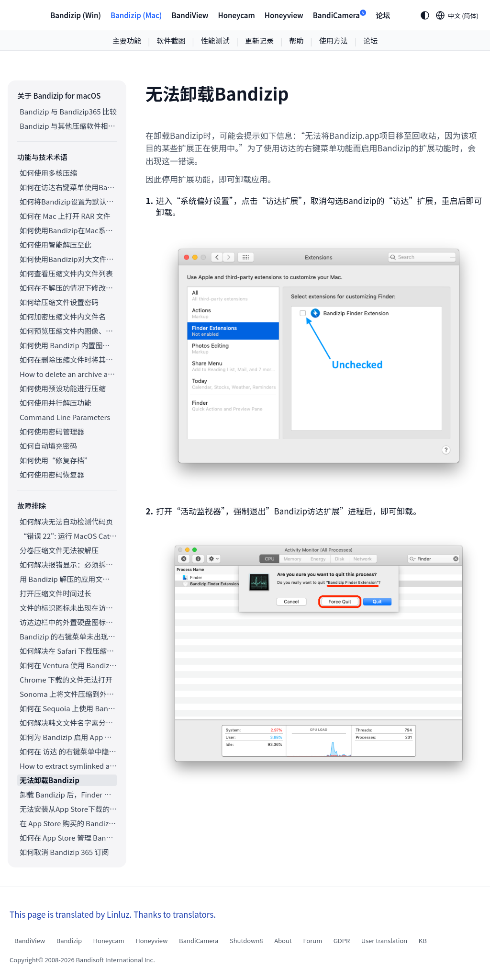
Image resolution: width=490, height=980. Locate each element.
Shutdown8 (246, 940)
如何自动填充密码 (48, 446)
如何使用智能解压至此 (56, 245)
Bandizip (69, 940)
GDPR (342, 940)
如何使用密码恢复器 (52, 474)
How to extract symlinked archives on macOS (68, 766)
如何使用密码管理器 (52, 431)
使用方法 (334, 40)
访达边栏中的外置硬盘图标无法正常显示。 (68, 622)
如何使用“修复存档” (56, 460)
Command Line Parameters (65, 417)
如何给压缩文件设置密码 (59, 302)
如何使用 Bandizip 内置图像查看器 (68, 345)
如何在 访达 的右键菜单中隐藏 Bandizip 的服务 (68, 751)
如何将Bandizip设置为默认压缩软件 (68, 201)
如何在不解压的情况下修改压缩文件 (68, 288)
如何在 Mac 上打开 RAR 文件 (65, 216)
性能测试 (215, 40)
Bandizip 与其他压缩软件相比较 (68, 126)
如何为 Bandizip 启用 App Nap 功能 (68, 737)
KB (423, 940)
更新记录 (259, 40)
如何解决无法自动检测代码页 (66, 521)
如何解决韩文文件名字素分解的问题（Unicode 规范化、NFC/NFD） (68, 723)
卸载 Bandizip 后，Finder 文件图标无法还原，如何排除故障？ (68, 794)
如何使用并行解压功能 (56, 403)
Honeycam (236, 15)
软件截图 (171, 40)
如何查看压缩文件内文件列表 (66, 273)
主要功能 (127, 40)
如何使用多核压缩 (48, 173)
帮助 (296, 40)
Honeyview (284, 15)
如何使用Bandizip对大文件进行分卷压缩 (68, 259)
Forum (312, 940)
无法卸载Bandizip (50, 780)
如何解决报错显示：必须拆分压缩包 (68, 564)
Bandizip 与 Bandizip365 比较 (68, 111)
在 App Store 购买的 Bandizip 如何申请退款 (68, 823)
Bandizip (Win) (76, 15)
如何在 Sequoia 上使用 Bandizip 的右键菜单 (68, 708)
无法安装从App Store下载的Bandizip (68, 809)
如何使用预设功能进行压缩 (63, 388)
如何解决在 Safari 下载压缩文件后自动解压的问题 (68, 651)
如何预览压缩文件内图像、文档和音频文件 (68, 331)
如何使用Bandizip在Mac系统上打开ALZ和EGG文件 (68, 230)
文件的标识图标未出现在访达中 (68, 608)
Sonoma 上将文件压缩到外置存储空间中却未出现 (68, 694)
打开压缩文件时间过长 (56, 593)
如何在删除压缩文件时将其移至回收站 (68, 359)
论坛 (383, 15)
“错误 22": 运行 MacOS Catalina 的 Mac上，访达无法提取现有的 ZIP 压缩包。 (68, 536)
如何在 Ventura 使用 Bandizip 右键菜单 (68, 665)
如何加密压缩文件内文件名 (63, 316)
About (283, 940)
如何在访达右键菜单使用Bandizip (68, 187)
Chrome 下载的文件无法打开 (66, 679)
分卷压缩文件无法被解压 (59, 550)
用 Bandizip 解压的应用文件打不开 (68, 579)
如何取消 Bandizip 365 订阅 (64, 852)
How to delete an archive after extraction (68, 374)
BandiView (190, 15)
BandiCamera (340, 15)
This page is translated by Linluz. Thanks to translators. (113, 914)
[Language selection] (457, 15)
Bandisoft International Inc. (116, 960)
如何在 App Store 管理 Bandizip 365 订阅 (68, 838)
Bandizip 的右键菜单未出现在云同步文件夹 (68, 636)
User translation (384, 940)
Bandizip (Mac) (136, 15)
